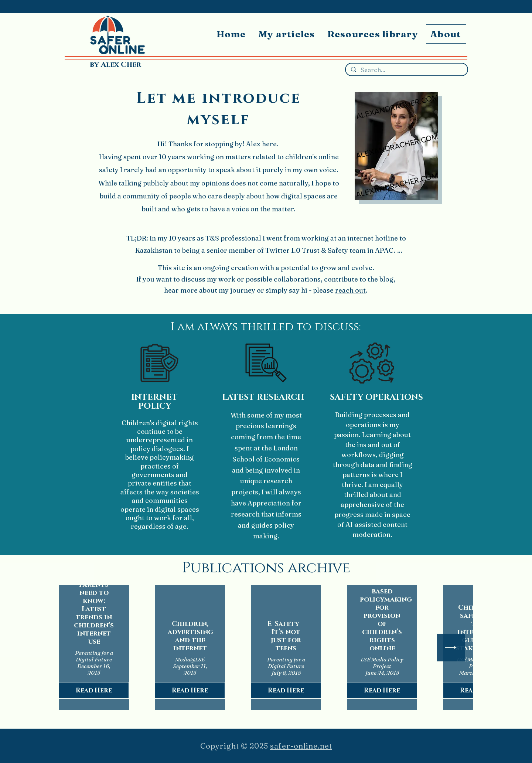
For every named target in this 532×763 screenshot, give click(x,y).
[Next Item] (451, 648)
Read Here (94, 690)
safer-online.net (301, 746)
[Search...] (406, 70)
